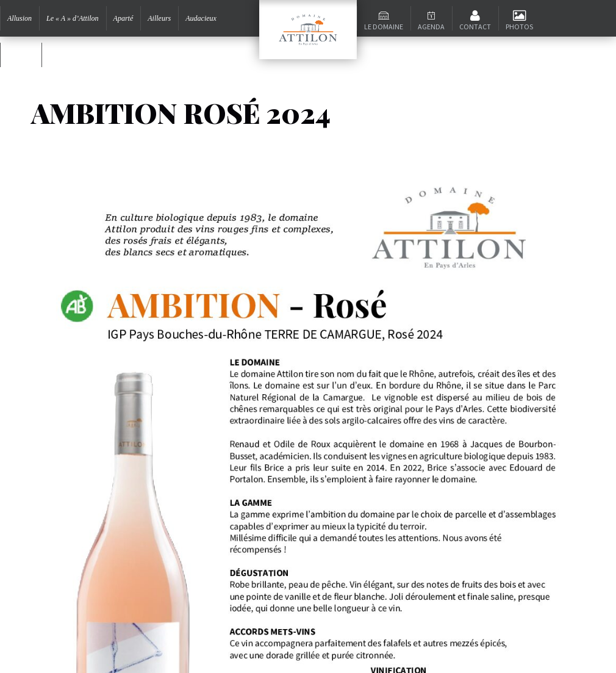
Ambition (21, 55)
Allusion (20, 18)
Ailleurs (159, 18)
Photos (519, 27)
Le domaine (384, 27)
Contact (475, 27)
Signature (63, 55)
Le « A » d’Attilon (73, 18)
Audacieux (201, 18)
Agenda (431, 27)
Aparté (124, 18)
